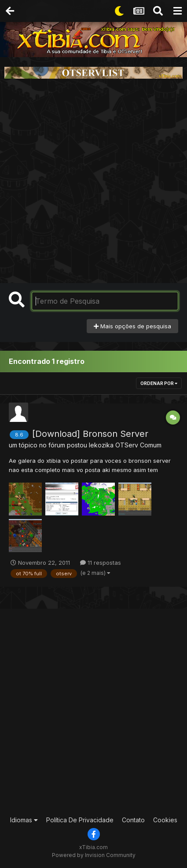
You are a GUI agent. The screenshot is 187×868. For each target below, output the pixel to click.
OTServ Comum (138, 445)
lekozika (101, 445)
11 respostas (101, 563)
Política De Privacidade (80, 820)
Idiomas (24, 820)
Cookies (165, 820)
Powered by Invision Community (94, 855)
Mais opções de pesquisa (132, 326)
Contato (133, 820)
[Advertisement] (93, 181)
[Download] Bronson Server (90, 434)
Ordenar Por (159, 383)
